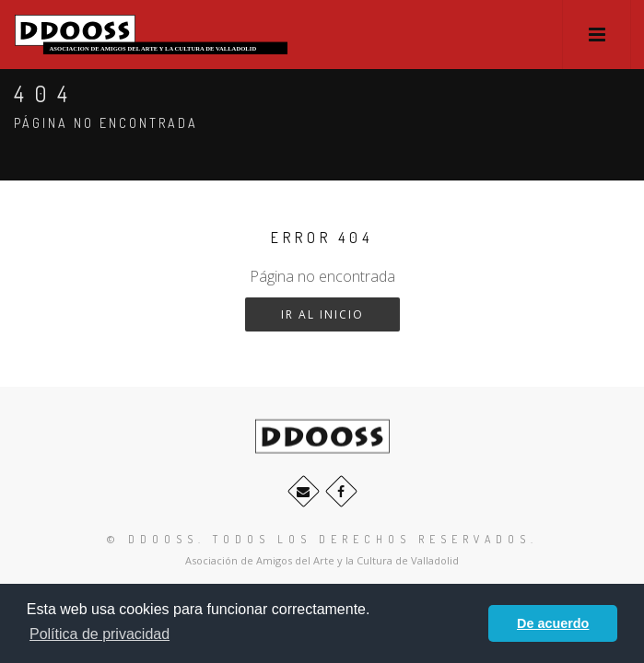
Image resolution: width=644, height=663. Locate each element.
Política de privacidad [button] (100, 634)
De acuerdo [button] (553, 623)
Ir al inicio (322, 314)
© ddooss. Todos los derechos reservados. (322, 539)
